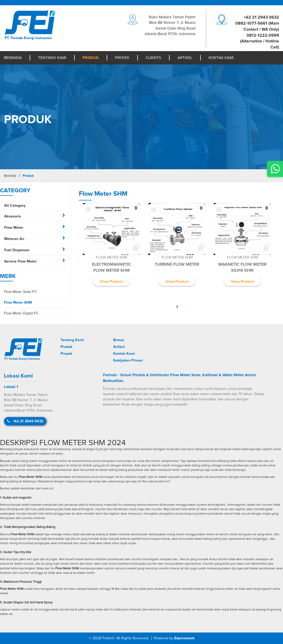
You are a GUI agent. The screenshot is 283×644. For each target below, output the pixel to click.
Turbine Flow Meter (177, 264)
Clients (153, 58)
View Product (111, 282)
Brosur (119, 340)
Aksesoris (13, 216)
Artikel (185, 58)
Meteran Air (14, 239)
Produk (91, 58)
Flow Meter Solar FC (20, 292)
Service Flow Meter (20, 261)
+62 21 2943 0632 (261, 17)
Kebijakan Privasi (128, 361)
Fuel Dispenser (17, 250)
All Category (15, 206)
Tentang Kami (52, 58)
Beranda (13, 58)
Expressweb (184, 638)
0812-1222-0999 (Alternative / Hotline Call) (260, 41)
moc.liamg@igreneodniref (255, 53)
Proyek (122, 58)
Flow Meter (14, 228)
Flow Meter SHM (18, 303)
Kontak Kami (221, 58)
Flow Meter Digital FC (21, 313)
